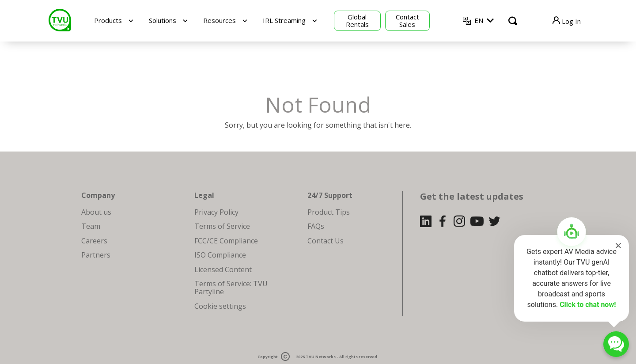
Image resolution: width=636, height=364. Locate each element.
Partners (96, 255)
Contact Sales (407, 21)
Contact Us (326, 241)
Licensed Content (223, 269)
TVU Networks (321, 357)
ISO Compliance (220, 255)
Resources (220, 20)
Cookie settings (220, 306)
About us (96, 212)
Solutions (163, 20)
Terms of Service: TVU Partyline (231, 288)
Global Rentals (357, 21)
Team (91, 226)
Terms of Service (222, 226)
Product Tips (329, 212)
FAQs (316, 226)
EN (479, 20)
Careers (94, 241)
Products (108, 20)
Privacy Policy (216, 212)
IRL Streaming (284, 20)
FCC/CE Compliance (226, 241)
